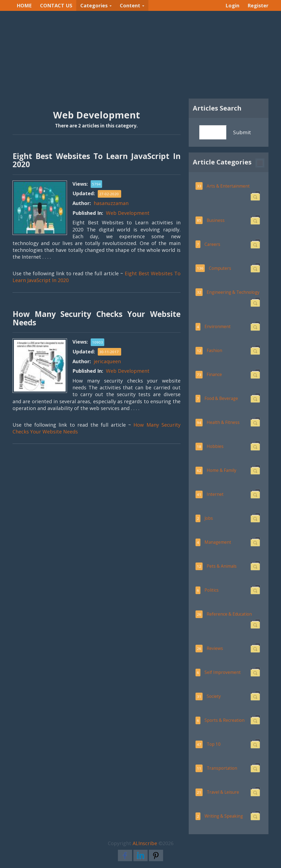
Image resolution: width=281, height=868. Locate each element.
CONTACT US (56, 5)
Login (232, 5)
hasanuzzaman (111, 203)
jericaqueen (107, 361)
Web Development (128, 213)
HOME (24, 5)
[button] (260, 163)
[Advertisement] (140, 55)
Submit (242, 132)
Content (132, 5)
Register (258, 5)
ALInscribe (145, 843)
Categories (96, 5)
